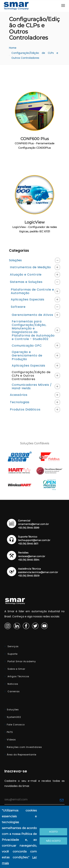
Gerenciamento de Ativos (32, 315)
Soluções (15, 260)
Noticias (13, 684)
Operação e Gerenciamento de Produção (27, 356)
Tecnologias (20, 402)
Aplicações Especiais (28, 299)
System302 (14, 717)
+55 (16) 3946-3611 (28, 544)
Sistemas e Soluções (26, 282)
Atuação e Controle (26, 275)
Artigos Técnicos (18, 676)
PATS (10, 732)
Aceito (53, 832)
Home (13, 48)
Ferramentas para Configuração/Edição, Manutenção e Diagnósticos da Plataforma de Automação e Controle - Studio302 (33, 330)
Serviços (13, 646)
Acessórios (19, 395)
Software (18, 307)
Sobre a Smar (16, 669)
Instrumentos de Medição (30, 267)
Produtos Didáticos (25, 409)
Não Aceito (53, 841)
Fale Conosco (16, 725)
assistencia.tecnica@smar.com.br (38, 572)
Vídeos (11, 740)
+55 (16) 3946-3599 (29, 528)
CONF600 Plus (34, 143)
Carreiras (13, 691)
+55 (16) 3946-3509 (29, 576)
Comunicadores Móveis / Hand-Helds (32, 386)
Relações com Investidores (24, 747)
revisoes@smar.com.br (32, 556)
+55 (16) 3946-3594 (29, 560)
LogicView (35, 226)
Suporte (12, 654)
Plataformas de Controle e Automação (32, 291)
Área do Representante (22, 755)
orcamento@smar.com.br (33, 524)
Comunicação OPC (27, 346)
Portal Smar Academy (21, 661)
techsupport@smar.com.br (34, 540)
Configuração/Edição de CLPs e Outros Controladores (35, 56)
